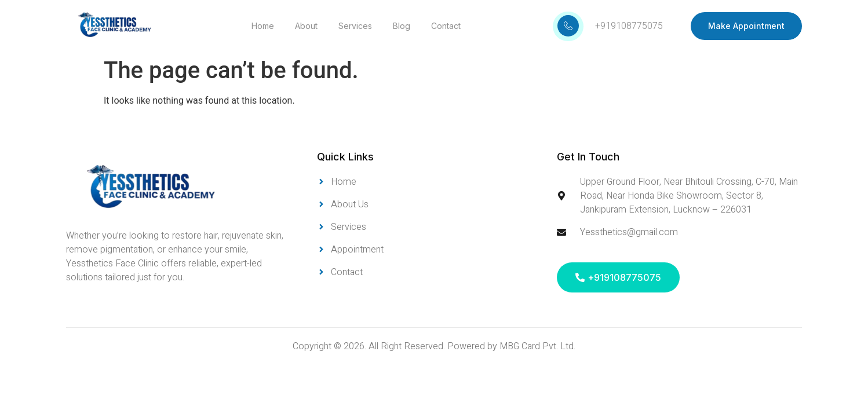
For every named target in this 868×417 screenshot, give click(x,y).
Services (355, 26)
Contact (446, 26)
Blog (402, 26)
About (306, 26)
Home (263, 26)
